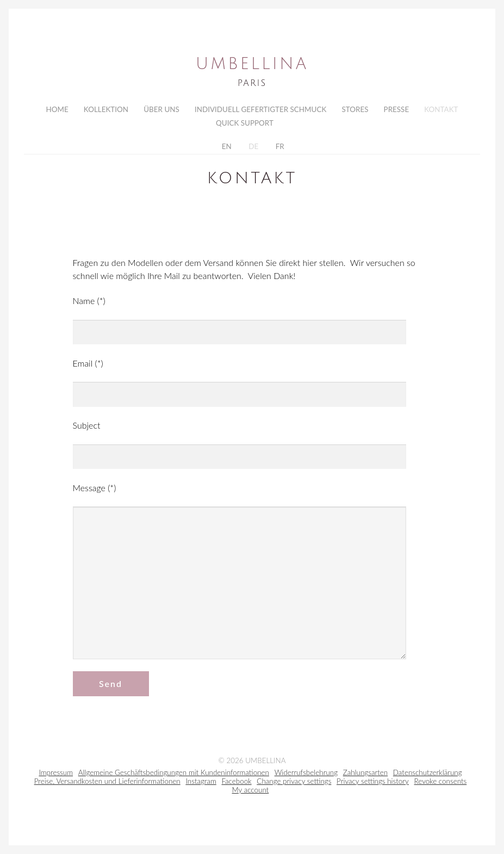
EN (225, 148)
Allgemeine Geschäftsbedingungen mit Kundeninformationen (174, 776)
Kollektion (106, 109)
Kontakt (441, 109)
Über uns (161, 109)
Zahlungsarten (365, 776)
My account (251, 793)
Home (57, 109)
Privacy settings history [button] (373, 784)
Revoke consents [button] (441, 784)
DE (253, 148)
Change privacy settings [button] (294, 784)
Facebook (237, 784)
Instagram (201, 784)
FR (279, 148)
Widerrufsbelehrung (306, 776)
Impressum (56, 776)
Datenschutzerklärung (428, 776)
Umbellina (252, 64)
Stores (355, 109)
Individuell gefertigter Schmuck (260, 109)
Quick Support (245, 124)
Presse (397, 109)
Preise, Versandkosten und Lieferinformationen (107, 784)
